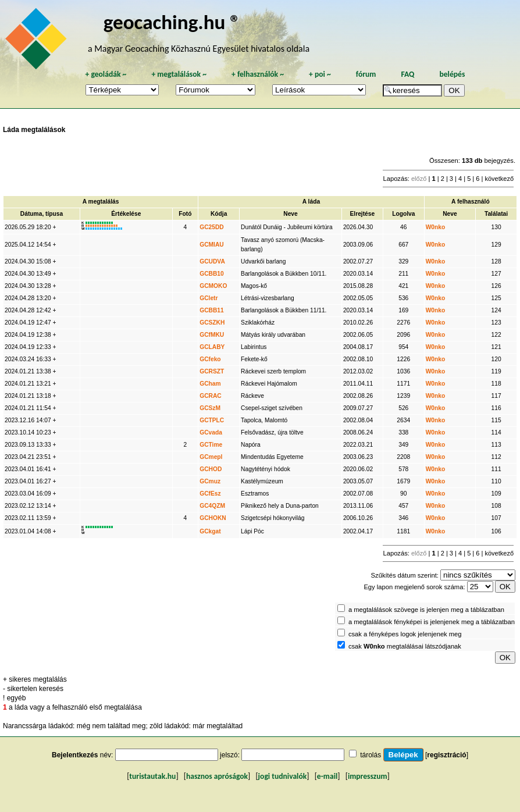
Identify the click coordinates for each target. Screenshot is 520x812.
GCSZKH (212, 323)
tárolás (371, 755)
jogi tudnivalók (283, 776)
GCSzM (210, 408)
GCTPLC (212, 420)
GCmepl (211, 457)
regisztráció (446, 755)
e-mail (327, 776)
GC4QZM (212, 506)
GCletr (209, 298)
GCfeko (210, 359)
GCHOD (211, 469)
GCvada (211, 432)
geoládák (106, 74)
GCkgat (210, 531)
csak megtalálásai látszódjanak (405, 646)
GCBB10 (212, 274)
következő (499, 179)
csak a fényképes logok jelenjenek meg (405, 634)
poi (320, 74)
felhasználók (258, 74)
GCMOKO (213, 286)
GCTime (211, 445)
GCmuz (210, 481)
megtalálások (179, 74)
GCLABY (212, 347)
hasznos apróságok (217, 776)
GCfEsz (210, 494)
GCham (210, 384)
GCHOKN (213, 518)
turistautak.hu (152, 776)
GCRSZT (212, 371)
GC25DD (212, 227)
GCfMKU (212, 335)
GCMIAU (212, 245)
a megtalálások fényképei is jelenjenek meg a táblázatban (432, 622)
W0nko (436, 227)
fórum (366, 74)
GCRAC (211, 396)
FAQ (407, 74)
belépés (452, 74)
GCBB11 (212, 310)
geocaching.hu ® (172, 22)
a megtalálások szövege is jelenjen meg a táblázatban (426, 610)
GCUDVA (212, 261)
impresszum (368, 776)
